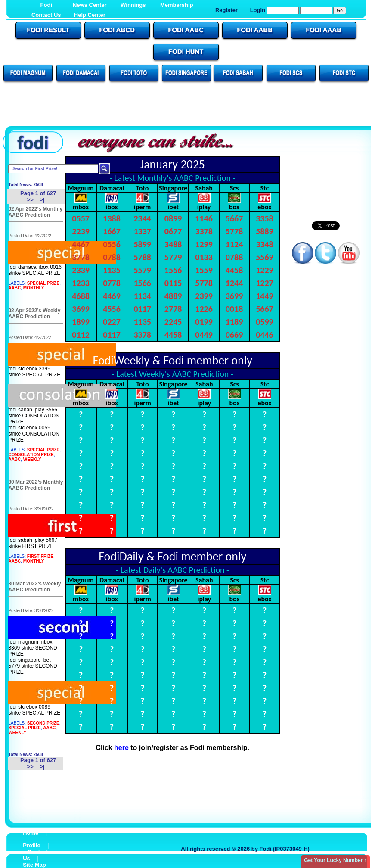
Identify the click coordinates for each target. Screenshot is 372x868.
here (121, 748)
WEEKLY (32, 459)
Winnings (133, 5)
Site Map (34, 865)
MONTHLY (34, 288)
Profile (31, 845)
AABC (14, 288)
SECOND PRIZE (43, 723)
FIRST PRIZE (40, 556)
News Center (90, 5)
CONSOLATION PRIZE (31, 455)
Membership (177, 5)
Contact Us (46, 15)
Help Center (90, 15)
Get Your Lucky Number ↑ (335, 860)
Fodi (46, 5)
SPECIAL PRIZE (43, 283)
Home (31, 833)
